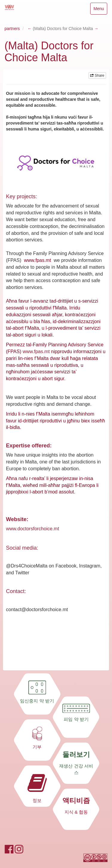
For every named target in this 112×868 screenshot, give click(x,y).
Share (97, 76)
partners (12, 29)
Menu (99, 10)
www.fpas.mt (36, 352)
